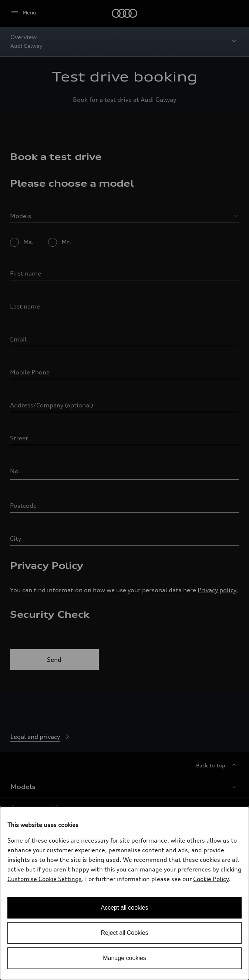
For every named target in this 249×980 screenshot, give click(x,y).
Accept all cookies (124, 908)
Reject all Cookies (124, 933)
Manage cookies (124, 958)
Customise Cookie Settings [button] (45, 879)
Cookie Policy (211, 879)
